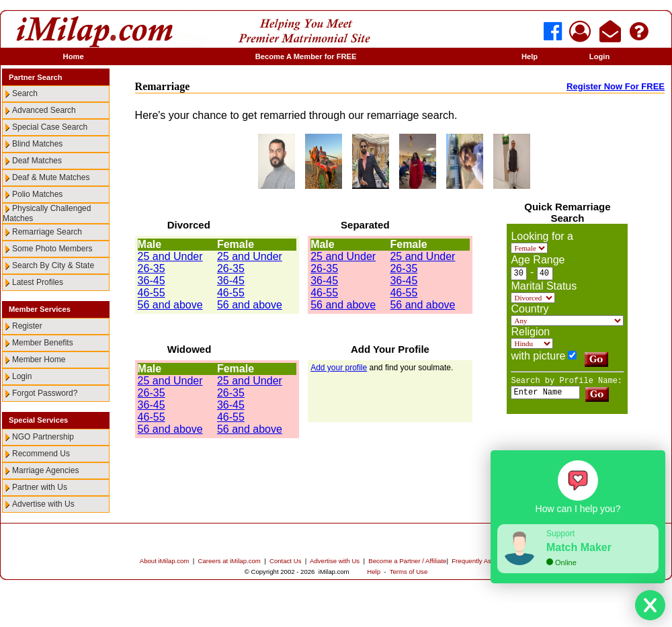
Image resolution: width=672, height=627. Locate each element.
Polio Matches (37, 194)
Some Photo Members (52, 249)
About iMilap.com (165, 561)
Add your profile (339, 368)
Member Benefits (43, 343)
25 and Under (170, 256)
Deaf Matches (37, 161)
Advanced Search (44, 110)
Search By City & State (53, 265)
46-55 (152, 293)
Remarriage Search (47, 232)
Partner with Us (40, 487)
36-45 (152, 281)
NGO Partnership (43, 437)
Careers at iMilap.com (229, 561)
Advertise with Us (43, 504)
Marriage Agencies (45, 470)
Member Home (39, 360)
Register (27, 326)
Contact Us (285, 561)
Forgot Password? (45, 393)
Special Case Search (50, 127)
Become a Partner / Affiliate (407, 561)
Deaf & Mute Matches (51, 177)
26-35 (152, 268)
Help (530, 56)
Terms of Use (409, 572)
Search (25, 93)
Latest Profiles (38, 282)
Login (599, 56)
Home (74, 56)
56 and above (170, 305)
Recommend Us (41, 454)
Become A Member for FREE (306, 56)
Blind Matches (37, 144)
